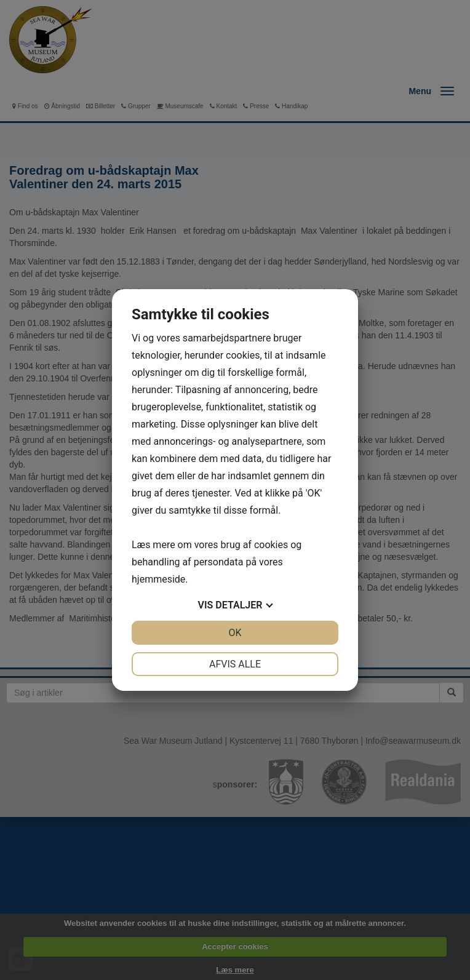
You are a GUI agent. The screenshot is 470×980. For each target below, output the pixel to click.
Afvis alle (235, 664)
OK (235, 633)
